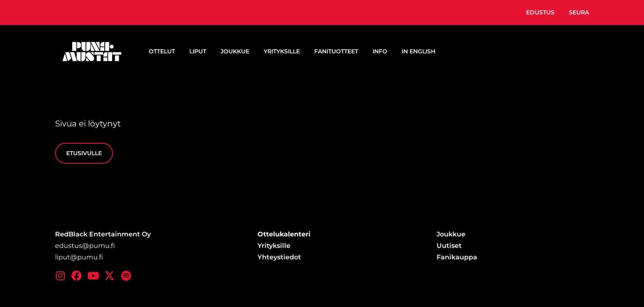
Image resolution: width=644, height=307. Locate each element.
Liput (198, 51)
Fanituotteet (336, 51)
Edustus (540, 12)
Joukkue (235, 51)
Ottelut (162, 51)
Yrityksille (282, 51)
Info (380, 51)
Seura (579, 12)
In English (419, 51)
